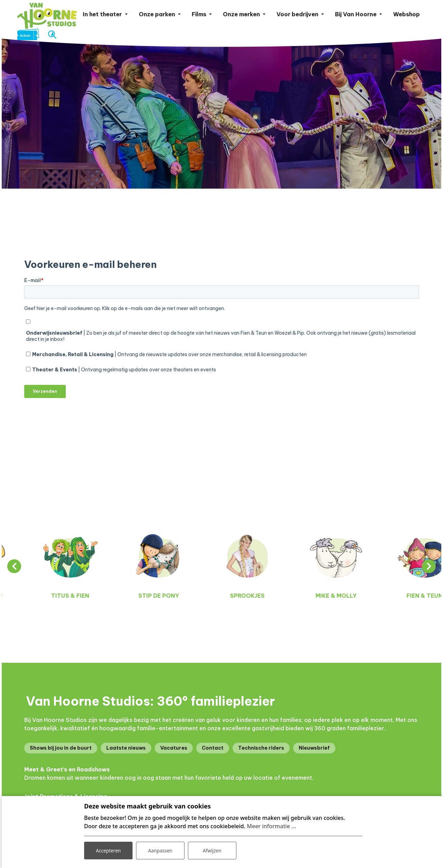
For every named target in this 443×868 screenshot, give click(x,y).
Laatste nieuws (126, 748)
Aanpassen (160, 850)
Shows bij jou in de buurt (61, 748)
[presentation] (14, 566)
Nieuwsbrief (314, 748)
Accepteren (108, 850)
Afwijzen (212, 850)
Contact (213, 748)
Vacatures (174, 748)
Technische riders (261, 748)
